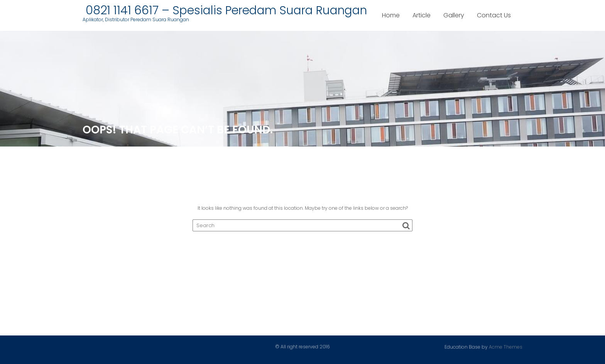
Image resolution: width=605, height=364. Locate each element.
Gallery (454, 15)
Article (422, 15)
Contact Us (494, 15)
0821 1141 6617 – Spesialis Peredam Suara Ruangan (225, 10)
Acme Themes (506, 346)
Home (391, 15)
